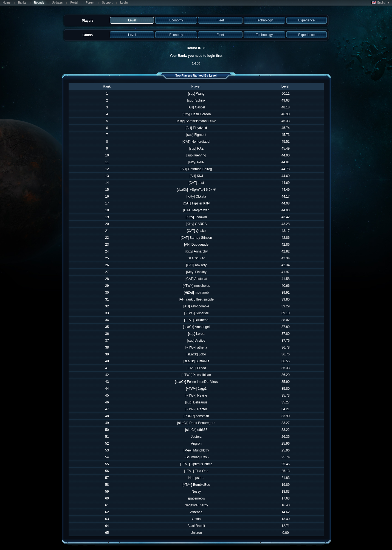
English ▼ (381, 3)
